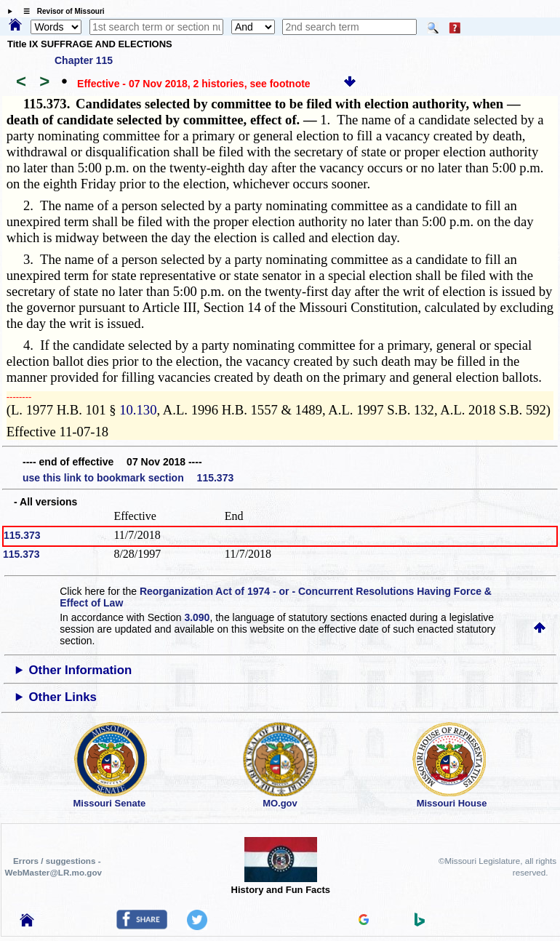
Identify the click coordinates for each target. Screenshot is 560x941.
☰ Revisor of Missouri (60, 11)
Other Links (63, 697)
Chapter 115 (84, 60)
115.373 (22, 535)
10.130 (138, 410)
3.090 (197, 617)
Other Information (81, 670)
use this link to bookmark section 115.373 (128, 478)
